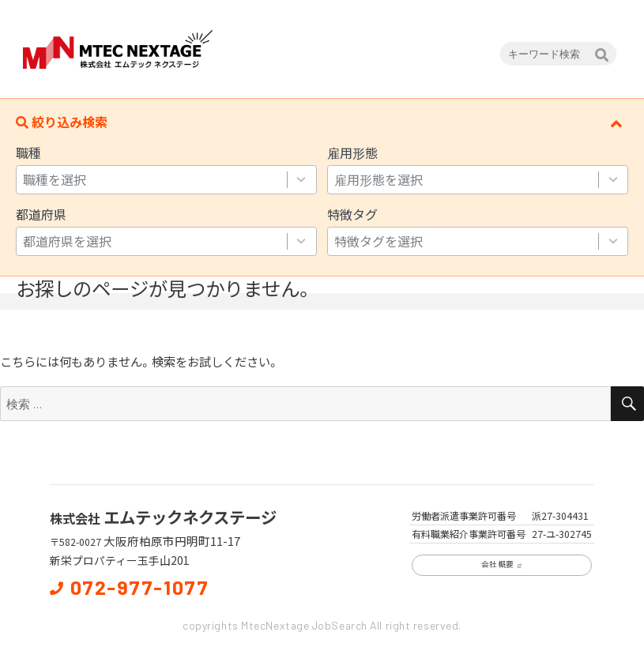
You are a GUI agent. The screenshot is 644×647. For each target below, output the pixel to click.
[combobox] (151, 180)
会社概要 (502, 564)
